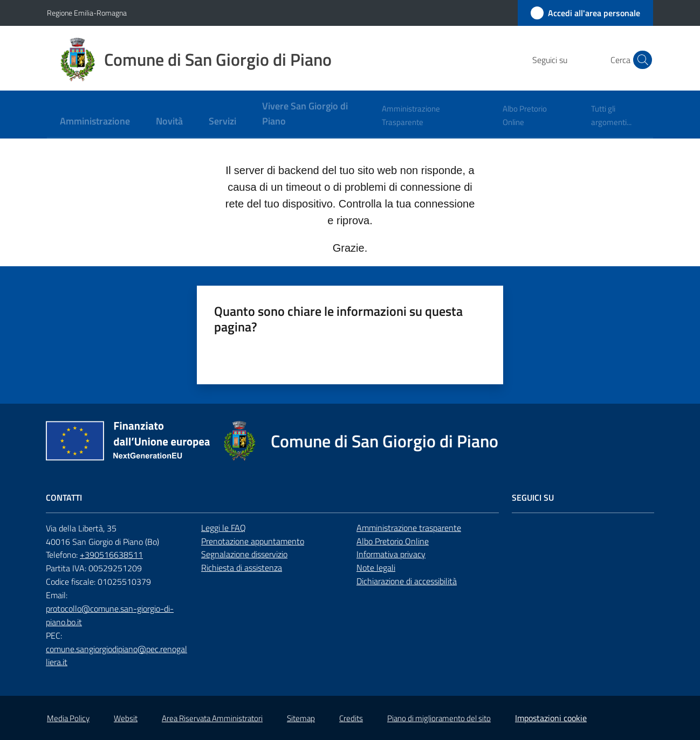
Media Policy (68, 718)
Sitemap (301, 718)
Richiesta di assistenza (242, 568)
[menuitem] (95, 122)
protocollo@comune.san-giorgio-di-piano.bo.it (110, 615)
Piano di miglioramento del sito (439, 718)
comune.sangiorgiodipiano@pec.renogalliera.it (116, 656)
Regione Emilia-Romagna (87, 13)
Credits (351, 718)
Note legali (376, 568)
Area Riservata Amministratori (212, 718)
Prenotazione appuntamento (253, 541)
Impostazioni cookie (551, 718)
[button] (640, 60)
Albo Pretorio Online (393, 541)
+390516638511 (111, 555)
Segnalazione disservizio (244, 554)
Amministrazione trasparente (409, 528)
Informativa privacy (391, 554)
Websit (126, 718)
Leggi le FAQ (224, 528)
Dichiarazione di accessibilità (407, 581)
